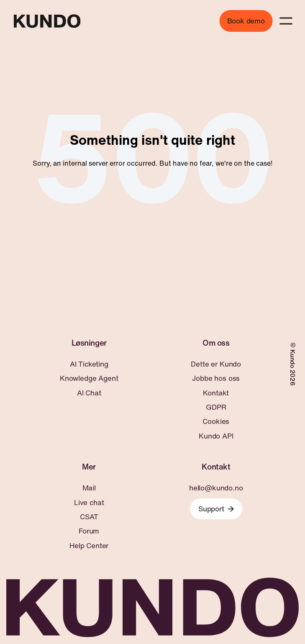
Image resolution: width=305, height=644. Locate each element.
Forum (89, 531)
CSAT (89, 517)
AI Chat (89, 393)
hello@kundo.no (216, 488)
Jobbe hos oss (216, 378)
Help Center (89, 546)
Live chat (89, 503)
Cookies (216, 421)
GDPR (216, 407)
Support (216, 509)
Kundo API (216, 436)
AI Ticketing (89, 364)
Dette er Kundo (216, 364)
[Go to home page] (47, 21)
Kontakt (216, 393)
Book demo (246, 21)
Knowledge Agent (89, 378)
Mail (89, 488)
